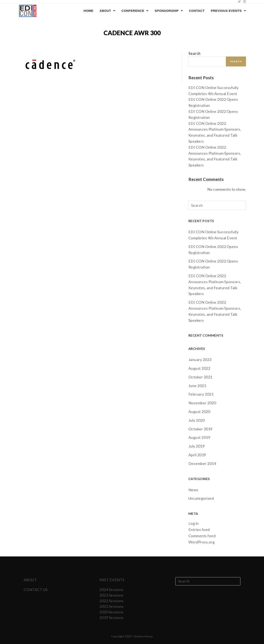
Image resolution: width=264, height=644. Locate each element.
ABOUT (30, 580)
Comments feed (202, 536)
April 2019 (197, 455)
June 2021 (197, 386)
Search (195, 53)
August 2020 (199, 412)
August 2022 (199, 368)
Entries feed (199, 530)
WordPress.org (202, 542)
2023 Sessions (112, 595)
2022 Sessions (112, 601)
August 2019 (199, 437)
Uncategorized (201, 498)
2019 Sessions (112, 618)
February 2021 (201, 394)
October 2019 (200, 429)
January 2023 (200, 360)
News (193, 490)
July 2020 (197, 420)
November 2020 (202, 403)
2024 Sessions (112, 590)
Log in (194, 523)
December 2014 (202, 463)
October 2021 (200, 377)
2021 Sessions (112, 606)
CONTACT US (36, 590)
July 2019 (197, 446)
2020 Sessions (112, 612)
